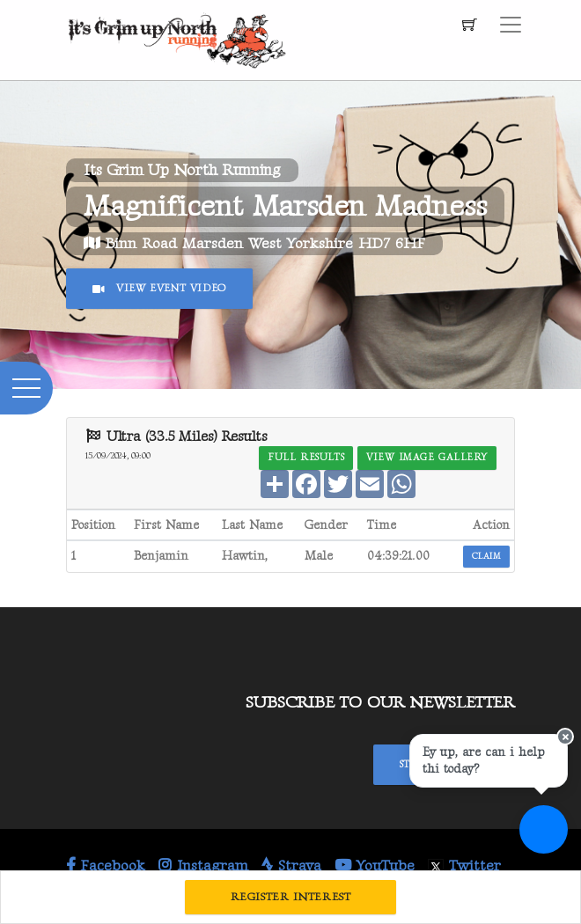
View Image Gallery (427, 457)
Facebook (106, 866)
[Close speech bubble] (565, 737)
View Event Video (159, 288)
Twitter (464, 866)
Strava (291, 866)
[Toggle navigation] (511, 25)
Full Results (306, 457)
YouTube (375, 866)
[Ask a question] (544, 829)
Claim (486, 556)
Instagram (203, 866)
